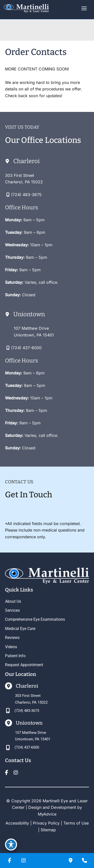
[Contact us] (70, 861)
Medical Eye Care (20, 629)
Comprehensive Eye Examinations (35, 619)
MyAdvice (47, 814)
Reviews (12, 638)
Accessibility (17, 823)
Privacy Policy (46, 823)
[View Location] (24, 179)
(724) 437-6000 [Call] (26, 348)
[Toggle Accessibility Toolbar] (11, 845)
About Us (13, 601)
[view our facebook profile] (7, 773)
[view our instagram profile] (16, 773)
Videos (11, 647)
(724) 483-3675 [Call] (26, 195)
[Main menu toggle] (84, 8)
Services (12, 610)
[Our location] (84, 861)
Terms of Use (76, 823)
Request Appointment (24, 665)
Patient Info (15, 656)
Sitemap (48, 830)
